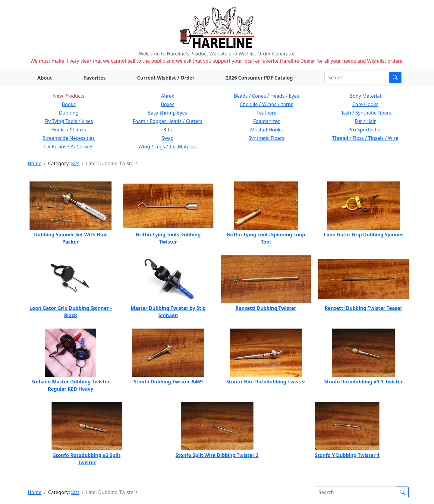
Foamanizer (266, 121)
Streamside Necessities (69, 138)
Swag (168, 138)
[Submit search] (395, 77)
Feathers (266, 113)
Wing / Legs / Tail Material (167, 146)
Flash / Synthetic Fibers (365, 113)
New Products (69, 96)
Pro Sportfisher (365, 130)
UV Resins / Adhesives (69, 146)
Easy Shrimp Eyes (168, 113)
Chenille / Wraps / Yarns (266, 104)
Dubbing (69, 113)
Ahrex (168, 96)
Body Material (365, 96)
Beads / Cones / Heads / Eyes (266, 96)
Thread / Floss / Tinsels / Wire (365, 138)
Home (35, 163)
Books (69, 104)
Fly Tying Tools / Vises (69, 121)
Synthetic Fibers (267, 138)
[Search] (357, 77)
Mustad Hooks (266, 130)
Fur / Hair (365, 121)
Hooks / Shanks (69, 130)
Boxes (168, 104)
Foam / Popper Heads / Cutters (168, 121)
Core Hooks (365, 104)
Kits (75, 163)
